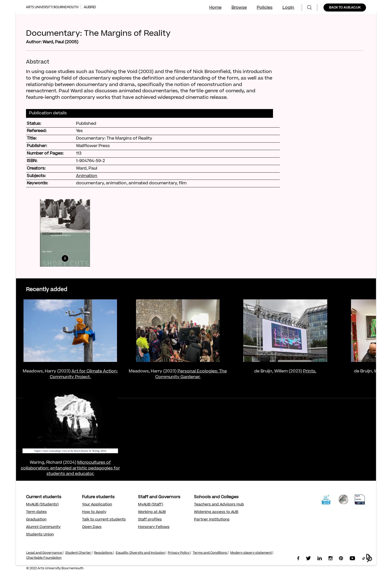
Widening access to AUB (216, 512)
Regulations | (104, 553)
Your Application (97, 505)
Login (288, 8)
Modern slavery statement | (252, 553)
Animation (87, 176)
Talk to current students (104, 520)
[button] (369, 558)
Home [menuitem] (215, 8)
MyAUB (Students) (42, 505)
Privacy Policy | (179, 553)
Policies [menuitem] (265, 8)
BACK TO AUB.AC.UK (345, 8)
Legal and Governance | (45, 553)
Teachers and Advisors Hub (219, 505)
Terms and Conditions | (211, 553)
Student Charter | (79, 553)
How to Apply (94, 512)
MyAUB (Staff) (150, 505)
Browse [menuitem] (239, 8)
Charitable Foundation (44, 558)
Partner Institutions (212, 520)
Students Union (40, 535)
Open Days (92, 527)
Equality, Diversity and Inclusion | (141, 553)
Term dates (36, 512)
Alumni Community (43, 527)
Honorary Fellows (154, 527)
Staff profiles (150, 520)
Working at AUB (152, 512)
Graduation (36, 520)
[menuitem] (309, 8)
